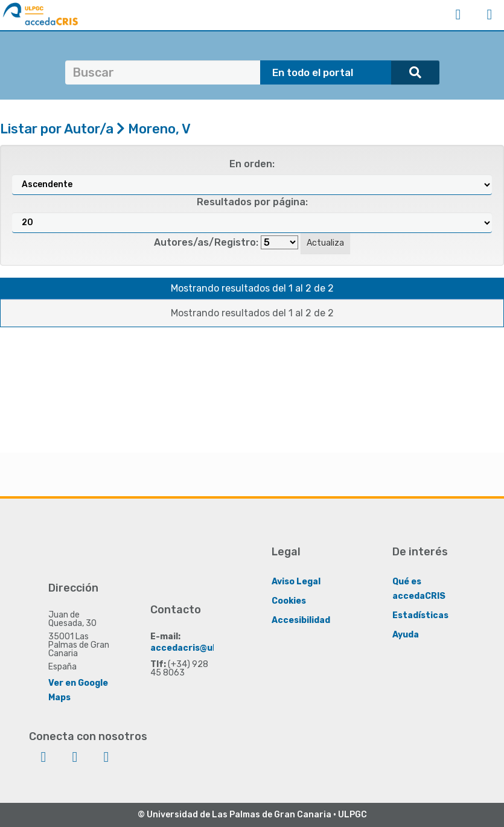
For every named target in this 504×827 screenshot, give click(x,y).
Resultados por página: (252, 202)
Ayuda (406, 635)
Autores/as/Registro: (206, 242)
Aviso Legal (296, 582)
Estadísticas (420, 615)
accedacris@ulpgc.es (197, 648)
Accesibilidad (301, 620)
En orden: (252, 164)
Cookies (289, 601)
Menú (490, 14)
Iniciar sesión (458, 14)
